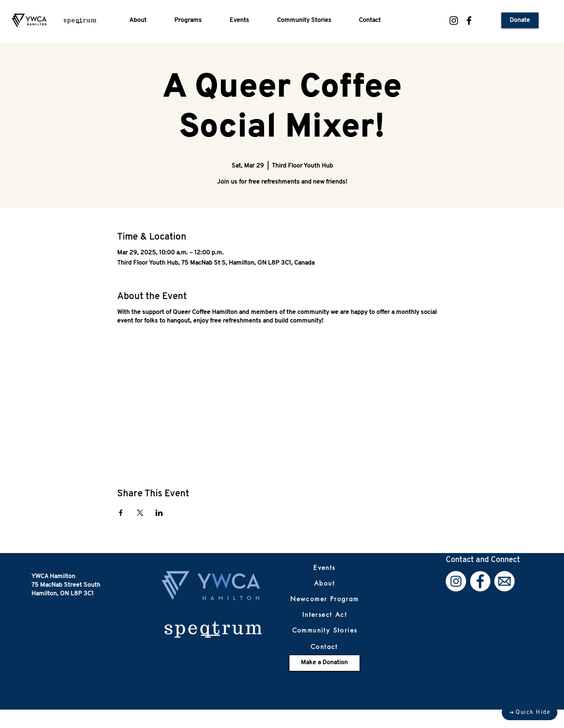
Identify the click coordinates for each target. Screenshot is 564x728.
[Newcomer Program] (325, 599)
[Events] (325, 568)
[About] (325, 584)
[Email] (504, 581)
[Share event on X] (140, 513)
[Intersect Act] (325, 615)
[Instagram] (454, 21)
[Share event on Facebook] (121, 513)
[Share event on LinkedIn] (159, 513)
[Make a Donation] (324, 663)
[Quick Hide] (530, 712)
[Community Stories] (325, 631)
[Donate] (520, 20)
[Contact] (324, 647)
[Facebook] (469, 21)
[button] (146, 20)
